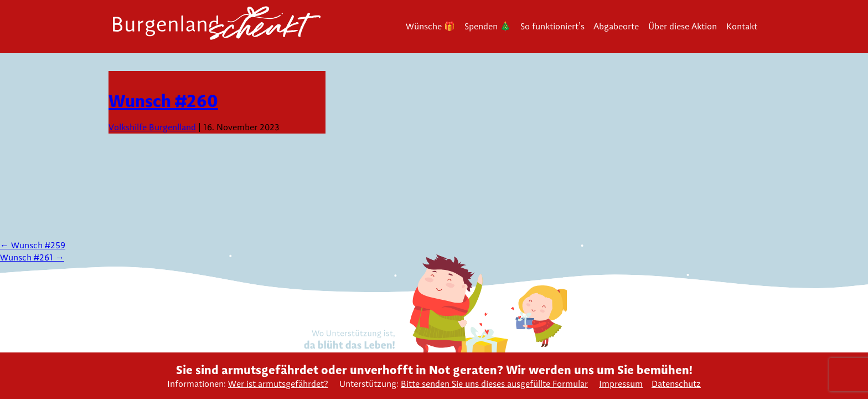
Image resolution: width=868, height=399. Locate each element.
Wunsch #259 (33, 245)
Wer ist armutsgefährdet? (278, 384)
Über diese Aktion (683, 26)
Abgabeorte (616, 26)
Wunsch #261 (32, 257)
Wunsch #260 (163, 101)
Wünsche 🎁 (430, 26)
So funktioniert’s (552, 26)
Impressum (621, 384)
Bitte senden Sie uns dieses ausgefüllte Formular (494, 384)
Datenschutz (676, 384)
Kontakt (742, 26)
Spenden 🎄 (488, 26)
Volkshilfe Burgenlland (152, 127)
